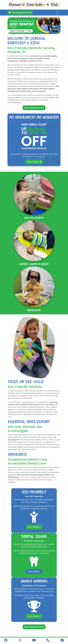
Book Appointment (20, 13)
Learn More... (34, 527)
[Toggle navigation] (58, 13)
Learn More (34, 162)
